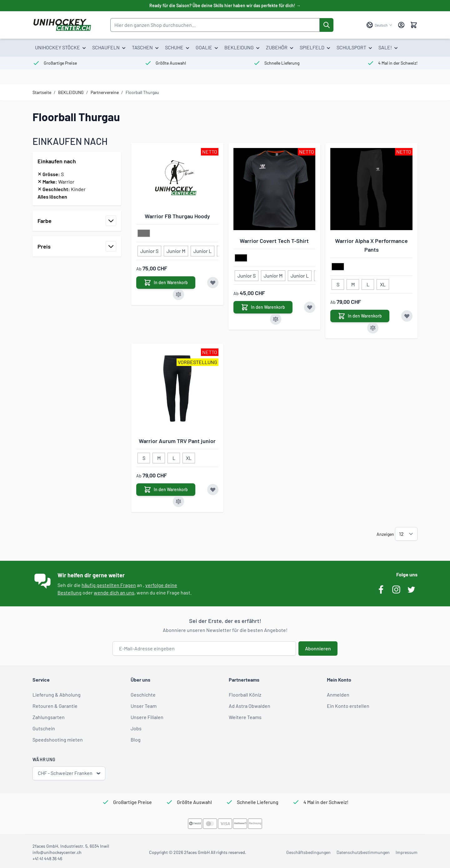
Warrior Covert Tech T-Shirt (274, 241)
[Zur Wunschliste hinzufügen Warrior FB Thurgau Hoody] (213, 283)
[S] (338, 283)
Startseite (42, 92)
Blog (136, 740)
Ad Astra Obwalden (250, 706)
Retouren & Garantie (55, 706)
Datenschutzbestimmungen (363, 852)
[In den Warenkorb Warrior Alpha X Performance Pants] (360, 316)
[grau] (144, 234)
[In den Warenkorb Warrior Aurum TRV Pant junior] (166, 490)
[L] (368, 283)
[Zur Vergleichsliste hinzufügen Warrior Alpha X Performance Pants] (373, 328)
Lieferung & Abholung (57, 695)
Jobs (136, 728)
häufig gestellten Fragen (109, 585)
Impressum (407, 852)
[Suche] (327, 25)
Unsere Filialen (147, 717)
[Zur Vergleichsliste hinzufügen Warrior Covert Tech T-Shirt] (276, 319)
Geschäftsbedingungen (308, 852)
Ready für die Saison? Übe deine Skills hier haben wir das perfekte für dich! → (225, 5)
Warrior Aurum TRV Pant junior (177, 441)
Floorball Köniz (245, 695)
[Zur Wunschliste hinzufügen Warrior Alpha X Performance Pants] (407, 316)
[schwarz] (241, 258)
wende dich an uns (114, 592)
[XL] (383, 283)
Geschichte (143, 695)
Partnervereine (105, 92)
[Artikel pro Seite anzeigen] (406, 534)
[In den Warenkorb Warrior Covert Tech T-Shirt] (263, 307)
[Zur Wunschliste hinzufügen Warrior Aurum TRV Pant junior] (213, 490)
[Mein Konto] (401, 25)
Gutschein (44, 728)
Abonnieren (318, 648)
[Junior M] (176, 250)
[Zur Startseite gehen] (62, 25)
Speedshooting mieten (58, 740)
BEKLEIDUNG (71, 92)
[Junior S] (149, 250)
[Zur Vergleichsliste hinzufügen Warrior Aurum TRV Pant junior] (178, 501)
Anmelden (338, 695)
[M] (353, 283)
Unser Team (144, 706)
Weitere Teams (245, 717)
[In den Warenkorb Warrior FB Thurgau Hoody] (166, 283)
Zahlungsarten (49, 717)
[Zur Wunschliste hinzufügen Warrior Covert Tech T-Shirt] (310, 307)
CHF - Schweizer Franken (70, 773)
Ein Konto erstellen (348, 706)
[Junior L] (202, 250)
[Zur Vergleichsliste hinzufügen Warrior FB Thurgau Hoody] (178, 294)
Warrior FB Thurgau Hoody (177, 216)
